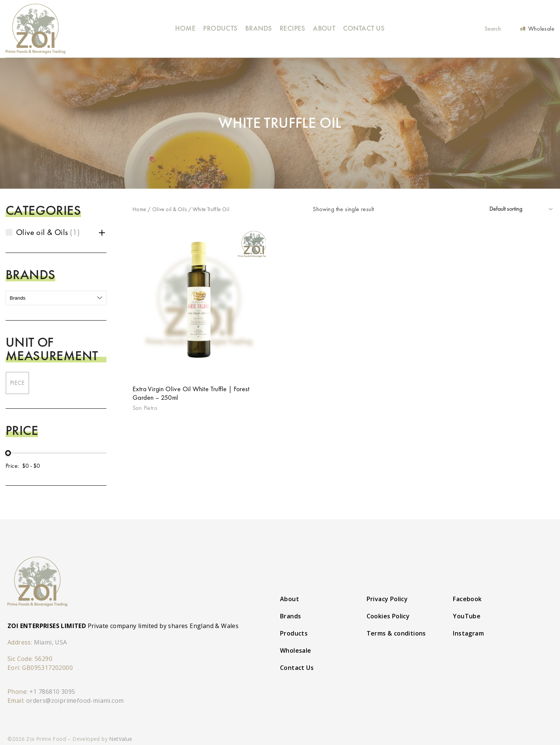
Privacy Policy (387, 599)
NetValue (121, 739)
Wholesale (296, 650)
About (324, 28)
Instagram (468, 633)
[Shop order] (521, 209)
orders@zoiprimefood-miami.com (75, 701)
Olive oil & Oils (169, 209)
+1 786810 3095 (52, 692)
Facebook (467, 599)
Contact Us (364, 28)
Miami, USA (51, 642)
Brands (259, 28)
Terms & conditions (396, 633)
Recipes (293, 28)
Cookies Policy (388, 616)
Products (220, 28)
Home (185, 28)
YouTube (467, 616)
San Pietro (145, 408)
